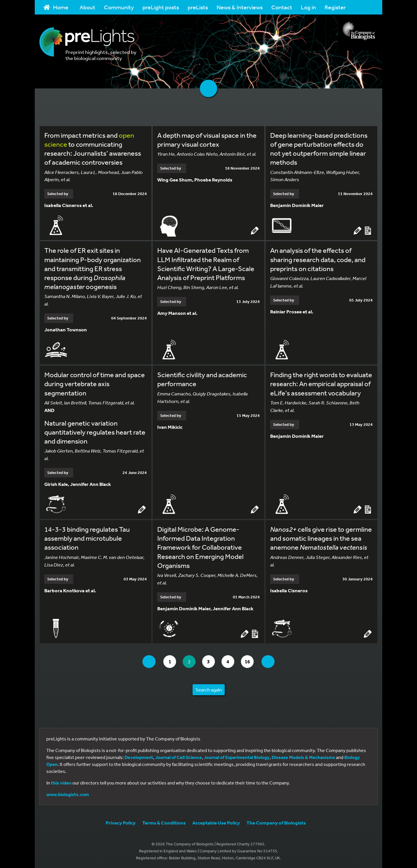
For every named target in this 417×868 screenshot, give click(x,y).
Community (119, 7)
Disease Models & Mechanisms (303, 757)
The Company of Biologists (276, 822)
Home (56, 7)
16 (250, 661)
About (87, 7)
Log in (308, 7)
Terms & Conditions (164, 822)
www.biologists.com (68, 794)
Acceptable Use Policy (216, 822)
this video (61, 782)
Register (335, 7)
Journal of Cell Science (179, 757)
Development (139, 757)
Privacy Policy (121, 822)
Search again (209, 689)
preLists (198, 7)
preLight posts (161, 7)
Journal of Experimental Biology (237, 757)
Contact (282, 7)
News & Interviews (240, 7)
